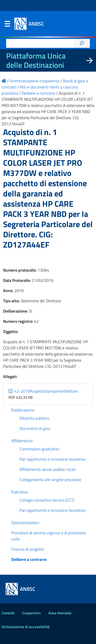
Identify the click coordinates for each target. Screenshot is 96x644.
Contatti (8, 613)
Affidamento (22, 441)
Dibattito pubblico (34, 418)
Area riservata (60, 613)
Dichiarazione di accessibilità (26, 627)
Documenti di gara (35, 428)
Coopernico (31, 613)
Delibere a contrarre (29, 559)
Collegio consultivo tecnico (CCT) (47, 500)
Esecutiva (19, 492)
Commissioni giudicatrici (39, 449)
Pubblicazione (23, 410)
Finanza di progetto (28, 549)
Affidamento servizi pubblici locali (47, 469)
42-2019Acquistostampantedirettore (43, 391)
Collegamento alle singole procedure (50, 480)
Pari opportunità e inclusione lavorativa (52, 459)
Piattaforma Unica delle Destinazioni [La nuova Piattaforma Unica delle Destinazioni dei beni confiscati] (36, 60)
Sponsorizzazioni (25, 523)
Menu (7, 25)
